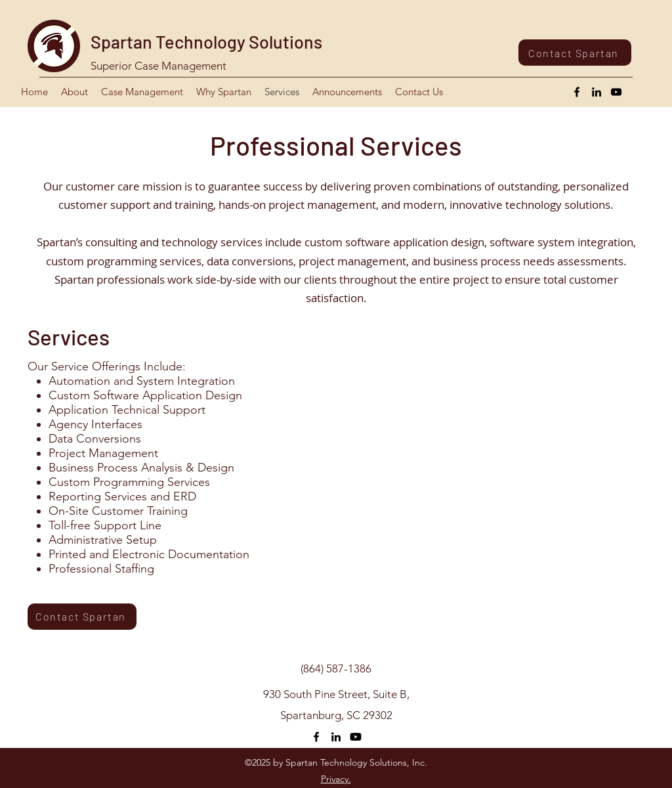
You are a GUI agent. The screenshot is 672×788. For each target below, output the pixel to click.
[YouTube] (616, 92)
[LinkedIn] (597, 92)
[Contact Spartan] (575, 53)
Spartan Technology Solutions (206, 41)
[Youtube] (356, 737)
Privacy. (336, 779)
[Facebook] (577, 92)
